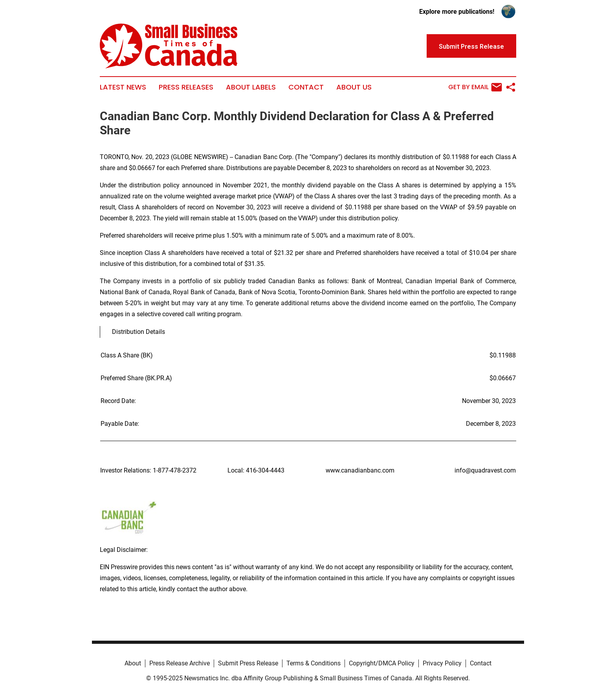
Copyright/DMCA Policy (382, 663)
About (133, 663)
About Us (354, 87)
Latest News (123, 87)
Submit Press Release (248, 663)
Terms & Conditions (313, 663)
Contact (306, 87)
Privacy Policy (442, 663)
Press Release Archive (180, 663)
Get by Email (475, 87)
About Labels (251, 87)
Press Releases (186, 87)
